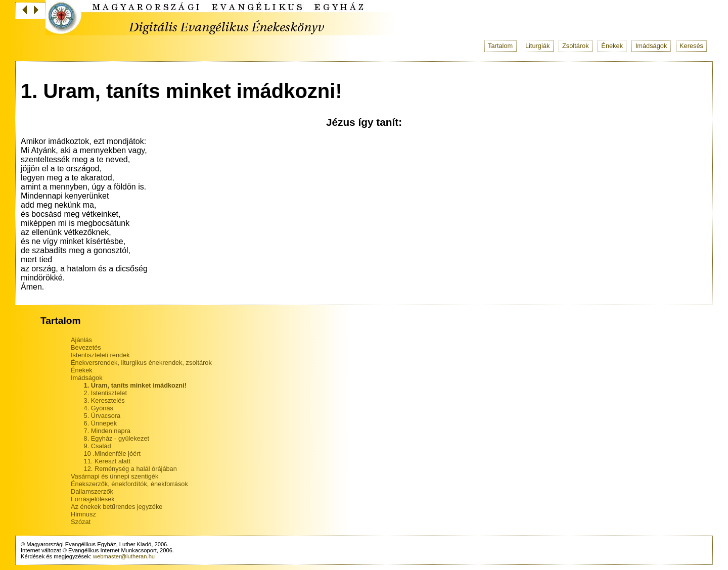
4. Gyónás (99, 408)
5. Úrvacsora (102, 416)
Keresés (691, 46)
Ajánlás (81, 340)
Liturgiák (537, 46)
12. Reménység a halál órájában (130, 469)
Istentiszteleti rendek (100, 355)
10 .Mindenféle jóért (112, 454)
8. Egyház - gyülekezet (117, 438)
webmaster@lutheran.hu (124, 556)
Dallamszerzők (92, 491)
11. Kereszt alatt (107, 461)
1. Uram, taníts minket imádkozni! (135, 385)
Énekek (612, 46)
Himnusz (83, 514)
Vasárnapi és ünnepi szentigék (115, 476)
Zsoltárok (576, 46)
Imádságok (651, 46)
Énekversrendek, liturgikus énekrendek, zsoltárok (141, 363)
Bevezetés (86, 347)
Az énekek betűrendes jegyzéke (117, 507)
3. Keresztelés (104, 400)
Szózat (81, 522)
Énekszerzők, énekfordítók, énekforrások (129, 484)
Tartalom (500, 46)
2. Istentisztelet (105, 393)
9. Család (98, 446)
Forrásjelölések (93, 499)
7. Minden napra (107, 431)
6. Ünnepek (100, 423)
